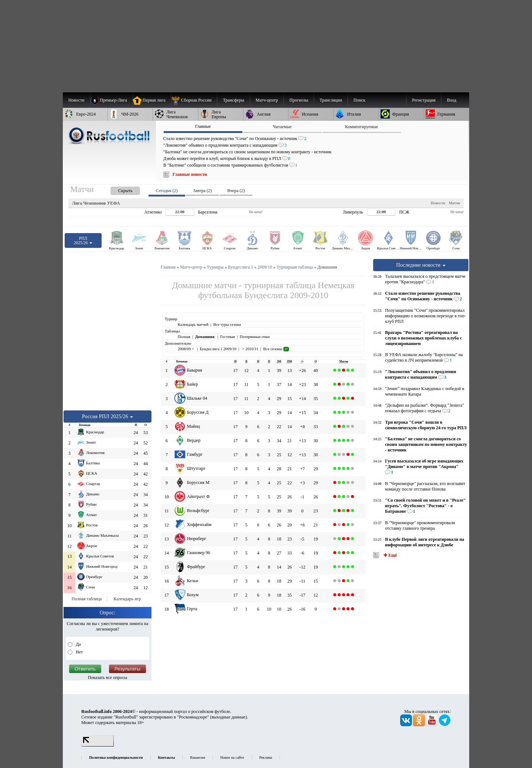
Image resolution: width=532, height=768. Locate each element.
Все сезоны (276, 349)
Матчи (454, 203)
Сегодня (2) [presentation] (167, 191)
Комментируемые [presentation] (362, 127)
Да (78, 644)
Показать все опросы (108, 677)
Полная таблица (87, 599)
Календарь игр (127, 599)
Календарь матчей (193, 324)
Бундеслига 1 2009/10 (218, 349)
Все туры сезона (227, 324)
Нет (79, 652)
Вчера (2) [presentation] (236, 191)
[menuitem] (194, 100)
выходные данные (229, 717)
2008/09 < (186, 349)
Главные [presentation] (203, 126)
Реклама (266, 757)
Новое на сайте (232, 757)
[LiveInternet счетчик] (98, 745)
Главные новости (190, 174)
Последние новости (421, 265)
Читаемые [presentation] (282, 127)
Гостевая (228, 337)
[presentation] (118, 189)
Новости (438, 203)
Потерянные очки (255, 337)
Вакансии (198, 757)
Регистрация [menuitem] (424, 100)
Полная (184, 337)
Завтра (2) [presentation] (202, 191)
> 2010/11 (250, 349)
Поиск (359, 100)
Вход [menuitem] (452, 100)
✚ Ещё (390, 555)
